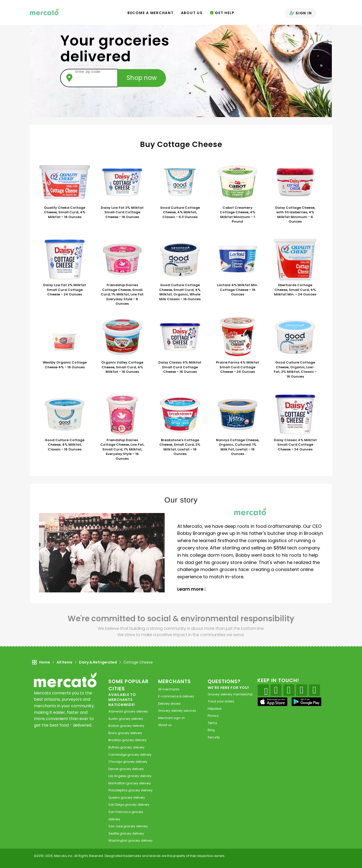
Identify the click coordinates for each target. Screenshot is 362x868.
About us (165, 725)
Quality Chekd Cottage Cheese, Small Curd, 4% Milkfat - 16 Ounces (65, 212)
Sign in (301, 13)
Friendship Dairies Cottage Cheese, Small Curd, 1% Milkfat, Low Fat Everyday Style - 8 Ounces (122, 294)
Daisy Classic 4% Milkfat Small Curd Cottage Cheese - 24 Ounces (295, 445)
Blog (211, 730)
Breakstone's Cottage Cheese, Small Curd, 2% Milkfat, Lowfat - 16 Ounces (180, 447)
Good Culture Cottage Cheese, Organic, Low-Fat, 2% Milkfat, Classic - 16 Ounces (295, 370)
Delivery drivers (169, 704)
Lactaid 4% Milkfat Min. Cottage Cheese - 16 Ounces (237, 290)
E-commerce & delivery (176, 696)
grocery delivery (128, 711)
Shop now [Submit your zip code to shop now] (142, 78)
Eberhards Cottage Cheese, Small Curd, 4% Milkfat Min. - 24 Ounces (295, 290)
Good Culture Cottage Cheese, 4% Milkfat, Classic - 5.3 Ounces (180, 212)
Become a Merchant (151, 13)
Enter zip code (88, 72)
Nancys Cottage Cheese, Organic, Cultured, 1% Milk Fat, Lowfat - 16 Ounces (238, 447)
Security (214, 737)
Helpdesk (215, 709)
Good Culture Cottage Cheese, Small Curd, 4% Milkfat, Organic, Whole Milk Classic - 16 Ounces (180, 292)
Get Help (222, 13)
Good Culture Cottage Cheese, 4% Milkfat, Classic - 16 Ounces (65, 445)
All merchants (169, 689)
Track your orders (221, 701)
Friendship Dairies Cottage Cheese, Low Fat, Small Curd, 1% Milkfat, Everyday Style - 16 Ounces (122, 449)
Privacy (213, 716)
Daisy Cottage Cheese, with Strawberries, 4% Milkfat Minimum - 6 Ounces (295, 215)
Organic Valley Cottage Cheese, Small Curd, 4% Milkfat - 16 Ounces (122, 367)
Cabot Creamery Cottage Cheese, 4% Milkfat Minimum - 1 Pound (238, 215)
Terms (212, 723)
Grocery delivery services (177, 711)
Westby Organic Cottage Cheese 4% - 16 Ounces (65, 365)
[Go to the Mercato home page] (45, 12)
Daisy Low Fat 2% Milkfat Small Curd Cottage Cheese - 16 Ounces (122, 212)
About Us (192, 13)
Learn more (192, 589)
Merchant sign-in (171, 718)
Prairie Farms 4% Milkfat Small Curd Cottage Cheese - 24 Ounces (237, 367)
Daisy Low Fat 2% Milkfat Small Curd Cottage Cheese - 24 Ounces (65, 290)
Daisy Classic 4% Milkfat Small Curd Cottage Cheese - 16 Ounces (180, 367)
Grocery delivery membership (230, 694)
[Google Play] (306, 702)
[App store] (273, 702)
